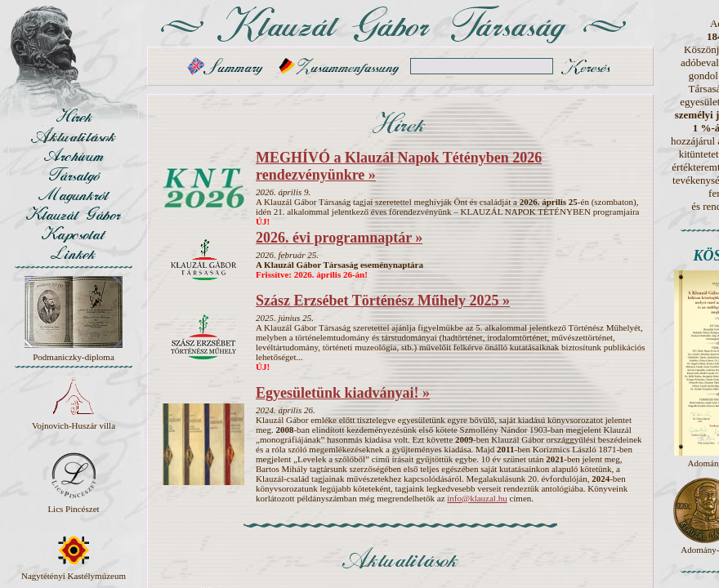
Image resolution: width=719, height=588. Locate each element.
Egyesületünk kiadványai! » (343, 393)
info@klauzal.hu (477, 498)
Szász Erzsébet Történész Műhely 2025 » (383, 301)
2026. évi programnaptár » (339, 238)
